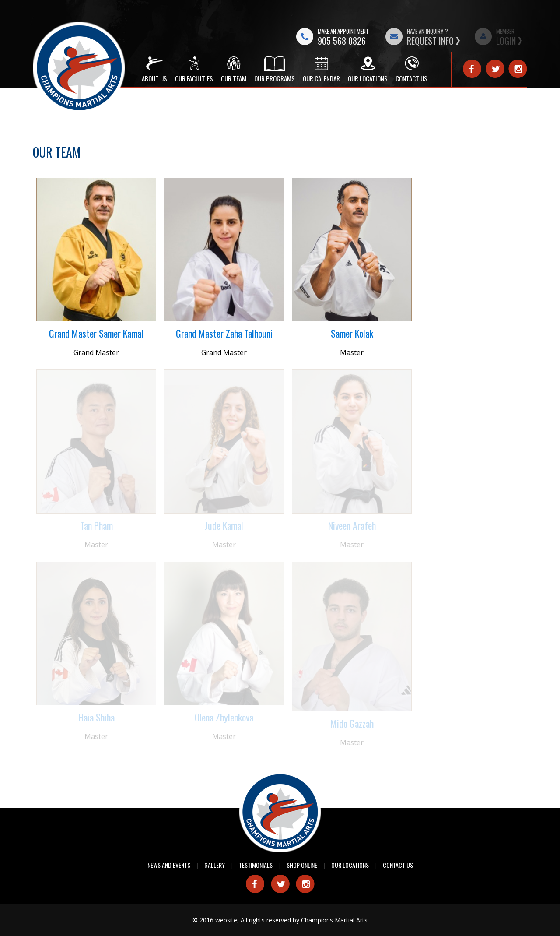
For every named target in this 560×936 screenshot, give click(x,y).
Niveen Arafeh (352, 525)
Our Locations (350, 865)
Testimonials (256, 865)
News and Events (169, 865)
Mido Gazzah (352, 723)
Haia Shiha (96, 717)
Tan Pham (96, 525)
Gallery (215, 865)
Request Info (430, 41)
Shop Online (302, 865)
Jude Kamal (224, 525)
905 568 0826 (342, 41)
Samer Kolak (352, 333)
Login (506, 41)
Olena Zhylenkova (224, 717)
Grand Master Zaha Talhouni (224, 333)
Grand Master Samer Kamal (96, 333)
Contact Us (398, 865)
